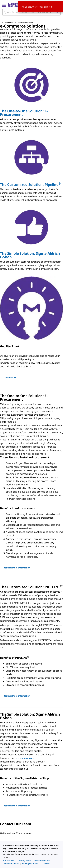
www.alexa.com (25, 758)
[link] (9, 861)
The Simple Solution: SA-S (30, 255)
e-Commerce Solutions (24, 23)
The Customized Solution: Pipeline (30, 184)
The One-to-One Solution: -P (24, 113)
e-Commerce (8, 23)
